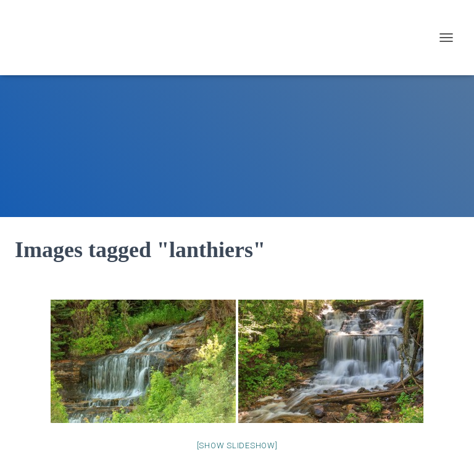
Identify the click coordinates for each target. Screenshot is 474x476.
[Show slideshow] (237, 445)
